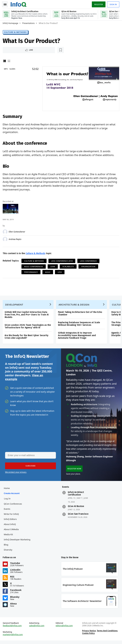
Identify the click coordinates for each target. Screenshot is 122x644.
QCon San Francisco (78, 516)
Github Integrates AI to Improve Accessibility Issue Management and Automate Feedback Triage (77, 336)
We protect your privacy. (16, 474)
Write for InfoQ (12, 516)
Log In (8, 500)
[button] (30, 467)
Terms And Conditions (107, 634)
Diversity (8, 552)
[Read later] (22, 49)
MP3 (6, 69)
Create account (12, 495)
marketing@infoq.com (13, 638)
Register (98, 4)
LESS (60, 271)
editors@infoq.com (64, 629)
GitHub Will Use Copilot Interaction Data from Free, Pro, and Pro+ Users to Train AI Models (27, 315)
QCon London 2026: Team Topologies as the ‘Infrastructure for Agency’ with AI (28, 327)
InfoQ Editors (11, 521)
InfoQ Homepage (11, 22)
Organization (89, 266)
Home (7, 490)
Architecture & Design (75, 305)
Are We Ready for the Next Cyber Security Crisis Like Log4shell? (27, 337)
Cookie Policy (88, 636)
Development (15, 305)
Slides (13, 69)
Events (7, 511)
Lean (53, 266)
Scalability (69, 266)
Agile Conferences (34, 266)
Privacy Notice (89, 634)
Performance (31, 271)
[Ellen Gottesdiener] (6, 231)
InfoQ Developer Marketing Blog (18, 544)
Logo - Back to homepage (19, 4)
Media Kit (9, 536)
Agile (48, 271)
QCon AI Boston (76, 508)
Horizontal (10, 61)
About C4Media (12, 531)
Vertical (5, 61)
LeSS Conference (89, 260)
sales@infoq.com (37, 629)
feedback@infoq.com (13, 629)
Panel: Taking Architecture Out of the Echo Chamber (81, 314)
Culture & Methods (16, 31)
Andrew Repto (15, 239)
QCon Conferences (13, 506)
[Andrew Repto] (6, 239)
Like (12, 49)
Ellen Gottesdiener (17, 231)
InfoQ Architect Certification (76, 495)
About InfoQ (10, 526)
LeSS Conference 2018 (62, 260)
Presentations (29, 22)
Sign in (113, 4)
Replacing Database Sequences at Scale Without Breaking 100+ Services (79, 324)
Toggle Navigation (6, 4)
